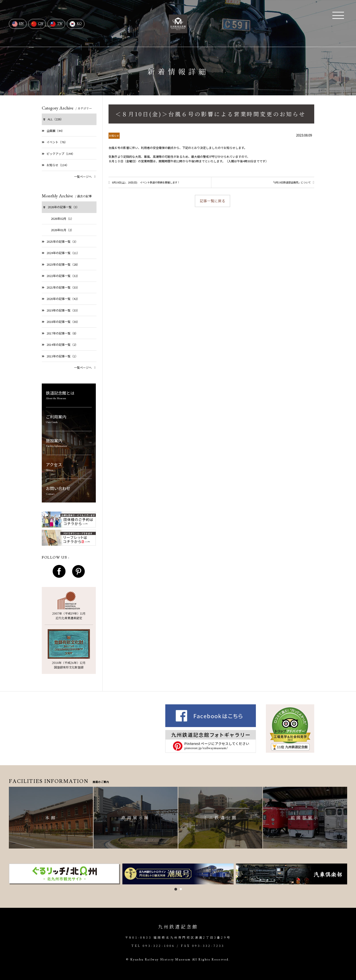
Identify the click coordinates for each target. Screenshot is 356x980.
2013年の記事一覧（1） (60, 356)
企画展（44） (53, 131)
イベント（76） (55, 142)
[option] (64, 874)
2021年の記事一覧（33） (61, 287)
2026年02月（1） (62, 219)
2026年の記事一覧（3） (61, 207)
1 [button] (176, 889)
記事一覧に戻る (213, 202)
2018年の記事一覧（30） (61, 322)
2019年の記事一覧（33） (61, 310)
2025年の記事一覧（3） (60, 241)
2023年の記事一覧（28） (61, 264)
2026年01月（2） (62, 230)
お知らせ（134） (55, 165)
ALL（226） (53, 119)
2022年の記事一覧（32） (61, 276)
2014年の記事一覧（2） (60, 345)
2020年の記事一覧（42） (61, 299)
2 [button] (181, 889)
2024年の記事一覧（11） (61, 253)
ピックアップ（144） (58, 154)
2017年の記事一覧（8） (60, 333)
